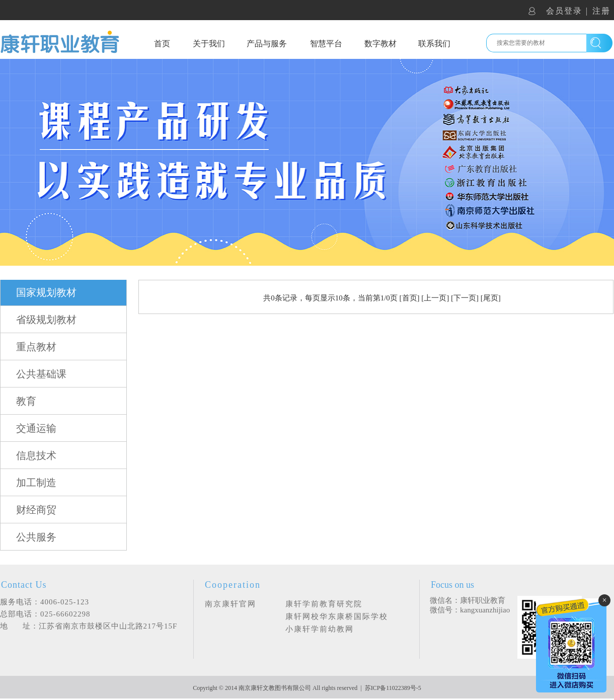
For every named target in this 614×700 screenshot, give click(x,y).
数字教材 (380, 44)
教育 (26, 401)
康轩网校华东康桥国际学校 (337, 616)
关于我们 (209, 44)
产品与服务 (267, 44)
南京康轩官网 (231, 604)
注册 (601, 11)
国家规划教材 (46, 292)
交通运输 (36, 428)
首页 (162, 44)
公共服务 (36, 537)
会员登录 (564, 11)
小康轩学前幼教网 (320, 629)
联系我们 (434, 44)
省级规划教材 (46, 320)
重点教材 (36, 347)
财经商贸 (36, 510)
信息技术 (36, 455)
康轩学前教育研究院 (324, 604)
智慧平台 (326, 44)
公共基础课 (41, 374)
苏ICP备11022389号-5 (393, 688)
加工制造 (36, 483)
